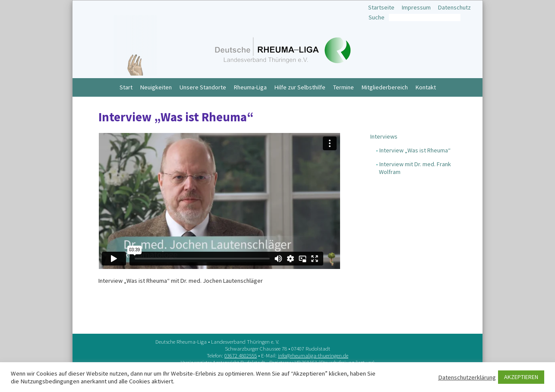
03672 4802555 (241, 355)
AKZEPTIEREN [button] (521, 377)
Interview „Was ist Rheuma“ (415, 150)
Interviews (384, 136)
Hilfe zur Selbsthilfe (300, 87)
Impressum (416, 7)
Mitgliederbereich (385, 87)
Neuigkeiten (156, 87)
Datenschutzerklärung (467, 377)
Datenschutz (454, 7)
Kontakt (426, 87)
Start (126, 87)
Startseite (381, 7)
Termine (344, 87)
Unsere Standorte (203, 87)
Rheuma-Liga (250, 87)
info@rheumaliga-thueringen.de (313, 355)
